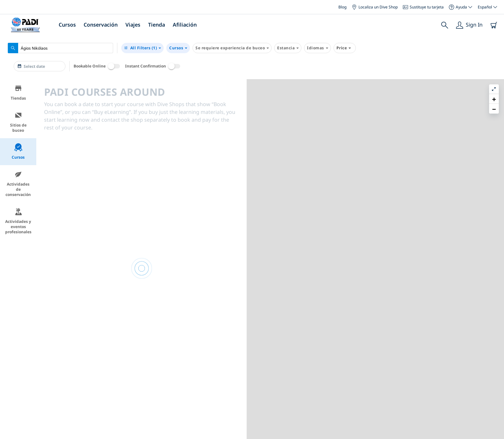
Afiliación (185, 25)
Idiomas (317, 48)
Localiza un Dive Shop (375, 7)
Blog (342, 7)
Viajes (133, 25)
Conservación (101, 25)
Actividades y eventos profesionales (18, 221)
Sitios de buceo (18, 122)
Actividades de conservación (18, 184)
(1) (142, 48)
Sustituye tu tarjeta (423, 7)
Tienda (157, 25)
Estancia (288, 48)
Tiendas (18, 93)
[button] (494, 99)
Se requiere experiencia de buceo (232, 48)
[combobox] (60, 48)
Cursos (67, 25)
